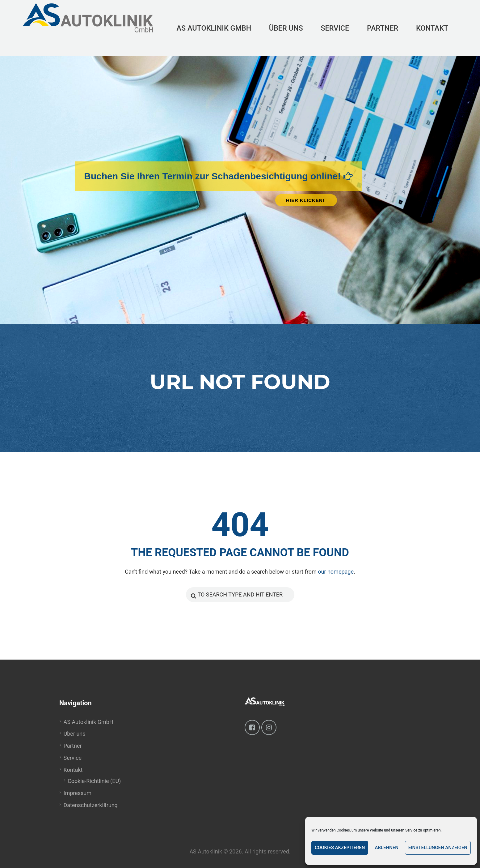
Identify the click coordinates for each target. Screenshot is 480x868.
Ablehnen (386, 848)
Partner (73, 746)
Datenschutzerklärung (91, 805)
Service (73, 758)
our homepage (336, 572)
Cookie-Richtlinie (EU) (94, 781)
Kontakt (73, 770)
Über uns (75, 734)
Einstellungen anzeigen (438, 848)
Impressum (78, 793)
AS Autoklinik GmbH (88, 722)
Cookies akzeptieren (340, 848)
